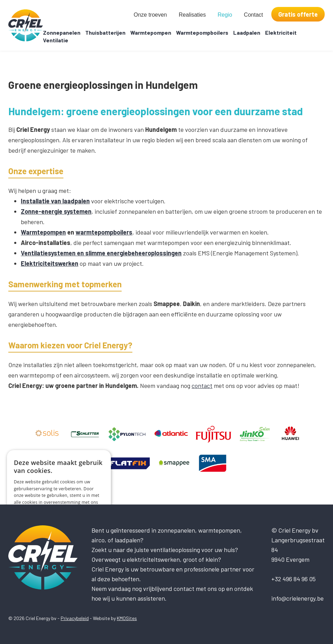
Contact (253, 15)
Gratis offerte (298, 14)
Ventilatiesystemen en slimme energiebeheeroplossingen (101, 253)
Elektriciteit (281, 32)
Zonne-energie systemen (56, 211)
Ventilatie (56, 40)
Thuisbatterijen (105, 32)
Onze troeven (150, 15)
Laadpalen (247, 32)
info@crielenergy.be (297, 598)
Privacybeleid (75, 618)
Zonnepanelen (62, 32)
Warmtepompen (151, 32)
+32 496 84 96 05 (293, 579)
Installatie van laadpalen (55, 201)
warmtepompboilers (104, 232)
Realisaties (192, 15)
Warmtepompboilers (202, 32)
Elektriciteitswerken (50, 263)
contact (202, 385)
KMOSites (127, 618)
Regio (225, 15)
